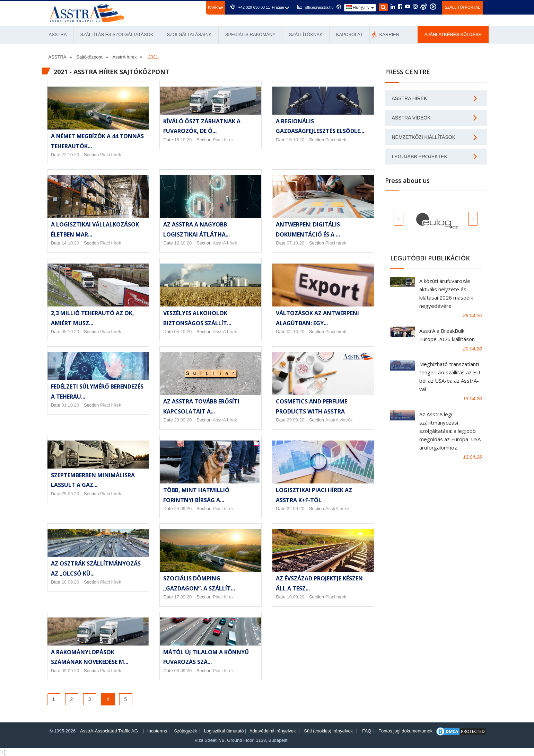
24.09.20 (183, 509)
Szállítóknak (306, 34)
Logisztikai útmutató (224, 731)
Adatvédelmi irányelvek (273, 731)
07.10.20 (296, 243)
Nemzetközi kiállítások (424, 137)
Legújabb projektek (420, 157)
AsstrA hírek (225, 243)
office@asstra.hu (319, 7)
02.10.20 (296, 332)
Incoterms (157, 731)
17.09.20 (183, 597)
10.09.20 (296, 597)
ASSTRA (58, 34)
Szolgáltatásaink (189, 34)
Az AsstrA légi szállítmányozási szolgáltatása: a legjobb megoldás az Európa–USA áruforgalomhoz (450, 431)
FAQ (367, 731)
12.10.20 (183, 243)
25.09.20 (71, 494)
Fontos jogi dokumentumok (405, 731)
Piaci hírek (111, 155)
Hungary (360, 7)
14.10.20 (71, 243)
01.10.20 (71, 405)
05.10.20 (71, 332)
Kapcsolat (349, 34)
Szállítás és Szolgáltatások (117, 34)
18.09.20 (71, 582)
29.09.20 (183, 420)
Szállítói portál (463, 7)
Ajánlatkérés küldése (453, 34)
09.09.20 (71, 671)
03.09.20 (183, 671)
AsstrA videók (339, 420)
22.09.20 (296, 509)
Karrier (216, 7)
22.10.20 (71, 155)
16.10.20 (183, 140)
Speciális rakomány (250, 34)
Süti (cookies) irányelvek (328, 731)
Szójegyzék (185, 731)
